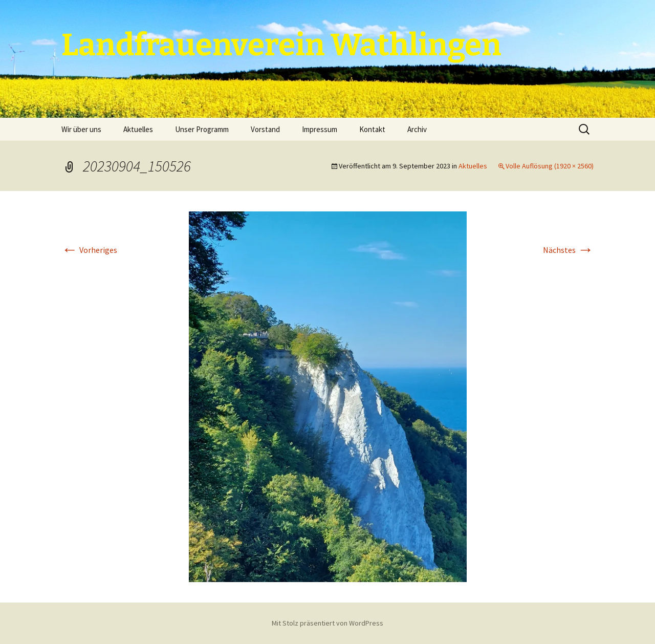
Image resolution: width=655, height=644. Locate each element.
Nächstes (568, 250)
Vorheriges (89, 250)
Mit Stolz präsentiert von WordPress (327, 623)
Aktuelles (138, 129)
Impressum (320, 129)
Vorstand (265, 129)
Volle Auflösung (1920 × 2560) (550, 166)
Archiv (417, 129)
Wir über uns (81, 129)
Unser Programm (202, 129)
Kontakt (372, 129)
